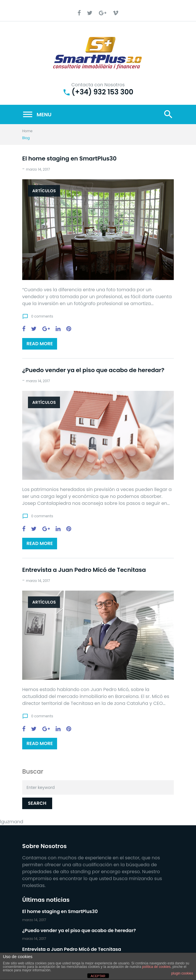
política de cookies (156, 967)
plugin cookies (182, 973)
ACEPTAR (98, 976)
